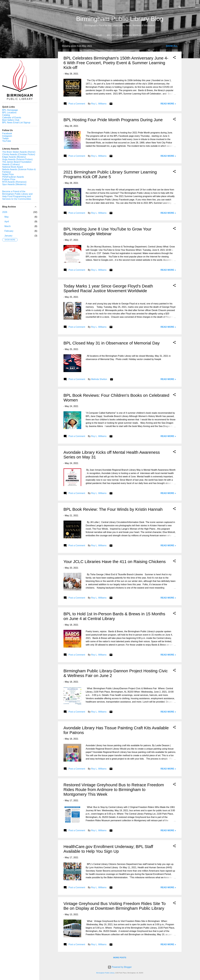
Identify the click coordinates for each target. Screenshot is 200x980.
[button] (174, 58)
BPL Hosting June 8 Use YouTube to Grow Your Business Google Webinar (107, 231)
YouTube (7, 141)
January (8, 236)
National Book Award (12, 167)
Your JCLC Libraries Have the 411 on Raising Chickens (115, 562)
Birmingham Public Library (105, 973)
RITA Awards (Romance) (14, 182)
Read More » (168, 104)
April (7, 222)
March (7, 226)
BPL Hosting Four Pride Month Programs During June (113, 120)
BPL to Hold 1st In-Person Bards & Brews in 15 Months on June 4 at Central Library (114, 616)
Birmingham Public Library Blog (120, 19)
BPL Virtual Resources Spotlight (125, 35)
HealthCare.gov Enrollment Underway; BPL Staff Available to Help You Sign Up (108, 849)
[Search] (180, 8)
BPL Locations (9, 113)
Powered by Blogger (120, 967)
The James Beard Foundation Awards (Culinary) (17, 163)
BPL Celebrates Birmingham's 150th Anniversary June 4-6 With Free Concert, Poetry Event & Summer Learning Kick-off (116, 63)
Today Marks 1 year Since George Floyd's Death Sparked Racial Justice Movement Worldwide (108, 288)
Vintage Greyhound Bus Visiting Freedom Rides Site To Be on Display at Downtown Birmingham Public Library (115, 906)
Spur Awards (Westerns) (14, 184)
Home (99, 35)
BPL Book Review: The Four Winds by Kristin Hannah (113, 509)
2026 (5, 212)
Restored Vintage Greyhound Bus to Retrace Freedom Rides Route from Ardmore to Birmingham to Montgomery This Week (114, 790)
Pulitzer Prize (9, 179)
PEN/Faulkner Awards (13, 177)
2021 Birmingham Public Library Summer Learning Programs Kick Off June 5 (110, 174)
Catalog (6, 115)
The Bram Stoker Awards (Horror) (19, 152)
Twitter (5, 138)
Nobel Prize (8, 174)
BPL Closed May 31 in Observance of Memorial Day (112, 343)
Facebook (7, 133)
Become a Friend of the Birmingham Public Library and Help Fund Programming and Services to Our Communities (17, 195)
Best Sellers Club (11, 120)
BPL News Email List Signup (16, 123)
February (9, 231)
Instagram (7, 136)
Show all (172, 46)
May (7, 217)
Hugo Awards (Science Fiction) (17, 159)
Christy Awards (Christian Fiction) (19, 154)
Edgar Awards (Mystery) (14, 157)
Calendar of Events (12, 118)
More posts (120, 958)
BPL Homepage (10, 110)
